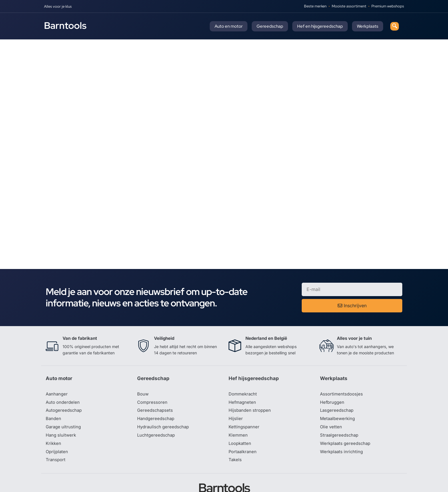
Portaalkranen (243, 437)
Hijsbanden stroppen (251, 394)
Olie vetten (331, 411)
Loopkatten (241, 428)
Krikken (54, 428)
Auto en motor (229, 26)
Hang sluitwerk (62, 419)
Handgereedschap (157, 402)
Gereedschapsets (156, 394)
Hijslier (236, 402)
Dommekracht (244, 377)
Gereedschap (270, 26)
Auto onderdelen (64, 385)
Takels (235, 445)
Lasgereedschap (338, 394)
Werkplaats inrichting (343, 437)
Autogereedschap (65, 394)
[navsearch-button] (395, 26)
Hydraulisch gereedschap (165, 411)
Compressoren (153, 385)
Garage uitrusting (64, 411)
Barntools (65, 25)
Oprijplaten (57, 437)
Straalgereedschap (340, 419)
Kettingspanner (245, 411)
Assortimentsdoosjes (342, 377)
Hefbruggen (333, 385)
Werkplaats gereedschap (347, 428)
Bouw (143, 377)
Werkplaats (368, 26)
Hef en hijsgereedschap (320, 26)
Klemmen (239, 419)
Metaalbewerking (338, 402)
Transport (56, 445)
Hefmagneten (243, 385)
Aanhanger (57, 377)
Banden (54, 402)
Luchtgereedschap (157, 419)
